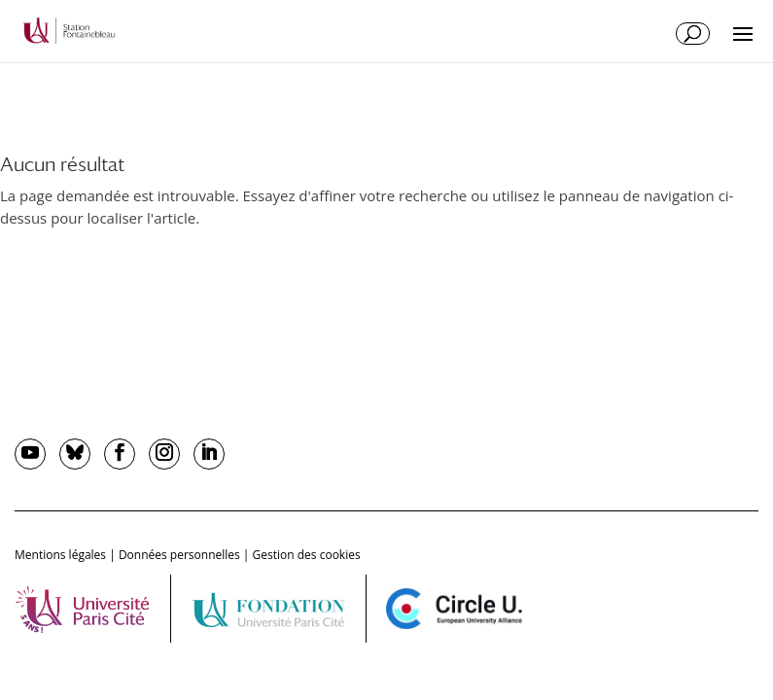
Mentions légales (60, 555)
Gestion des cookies (307, 555)
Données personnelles (179, 555)
